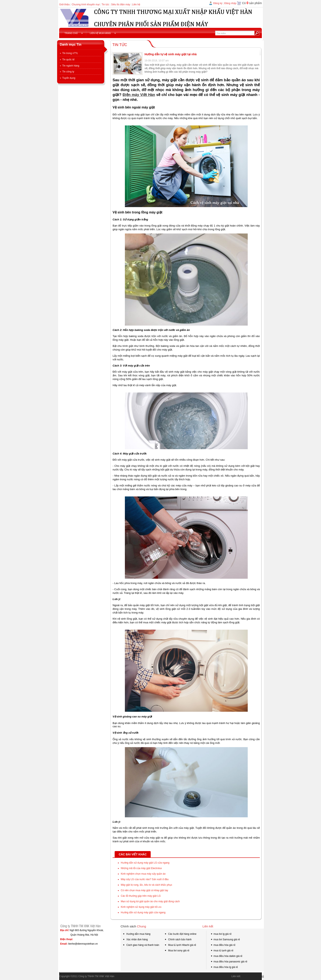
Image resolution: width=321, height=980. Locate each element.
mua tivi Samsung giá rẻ (225, 940)
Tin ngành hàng (69, 66)
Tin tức (105, 5)
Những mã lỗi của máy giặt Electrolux (141, 868)
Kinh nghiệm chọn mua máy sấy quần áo (143, 874)
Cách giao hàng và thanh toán (141, 945)
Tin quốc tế (67, 60)
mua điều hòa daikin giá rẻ (226, 956)
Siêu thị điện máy (121, 5)
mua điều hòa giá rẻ (223, 945)
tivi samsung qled (151, 976)
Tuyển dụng (67, 78)
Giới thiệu (64, 5)
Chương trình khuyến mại (86, 5)
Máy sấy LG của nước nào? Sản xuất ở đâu (145, 879)
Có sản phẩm (252, 3)
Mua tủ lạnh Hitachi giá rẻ (180, 945)
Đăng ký (218, 3)
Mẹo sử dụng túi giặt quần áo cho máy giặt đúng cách (150, 901)
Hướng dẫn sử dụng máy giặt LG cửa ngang (145, 863)
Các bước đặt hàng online (180, 934)
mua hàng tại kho (174, 976)
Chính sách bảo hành (178, 940)
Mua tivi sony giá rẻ (177, 951)
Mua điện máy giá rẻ (253, 976)
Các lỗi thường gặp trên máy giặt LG (141, 896)
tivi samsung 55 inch (127, 976)
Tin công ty (67, 72)
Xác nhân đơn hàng (135, 940)
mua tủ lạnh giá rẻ (222, 951)
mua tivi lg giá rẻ (221, 934)
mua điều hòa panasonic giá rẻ (229, 962)
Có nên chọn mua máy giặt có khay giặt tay (144, 890)
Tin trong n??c (68, 53)
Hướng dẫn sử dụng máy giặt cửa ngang (143, 912)
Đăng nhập (230, 3)
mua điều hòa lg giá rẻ (224, 968)
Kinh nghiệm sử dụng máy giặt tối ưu (141, 907)
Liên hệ (136, 5)
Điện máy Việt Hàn (139, 95)
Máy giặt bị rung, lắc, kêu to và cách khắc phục (146, 885)
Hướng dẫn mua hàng (137, 934)
